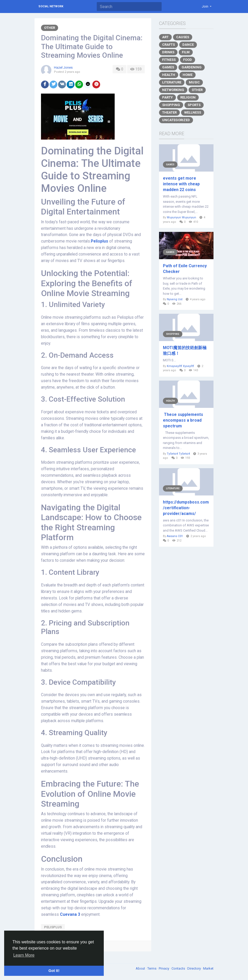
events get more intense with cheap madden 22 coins (181, 184)
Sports (194, 105)
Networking (173, 90)
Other (50, 28)
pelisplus (53, 927)
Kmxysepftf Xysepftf (180, 366)
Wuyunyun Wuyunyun (181, 217)
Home (188, 75)
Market (208, 968)
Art (165, 37)
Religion (188, 97)
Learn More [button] (24, 955)
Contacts (179, 968)
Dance (188, 45)
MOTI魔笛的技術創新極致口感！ (185, 351)
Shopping (171, 105)
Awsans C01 (175, 536)
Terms (152, 968)
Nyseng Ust (175, 299)
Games (168, 67)
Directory (194, 968)
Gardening (192, 67)
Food (188, 60)
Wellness (193, 112)
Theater (169, 112)
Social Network (51, 6)
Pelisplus (99, 241)
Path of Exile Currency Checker (185, 269)
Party (167, 97)
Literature (172, 82)
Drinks (168, 52)
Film (186, 52)
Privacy (164, 968)
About (141, 968)
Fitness (169, 60)
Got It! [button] (54, 971)
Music (194, 82)
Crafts (168, 45)
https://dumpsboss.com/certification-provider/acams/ (186, 508)
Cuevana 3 (70, 914)
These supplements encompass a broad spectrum (183, 420)
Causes (183, 37)
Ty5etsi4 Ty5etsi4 (178, 454)
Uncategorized (176, 120)
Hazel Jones (63, 67)
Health (169, 75)
